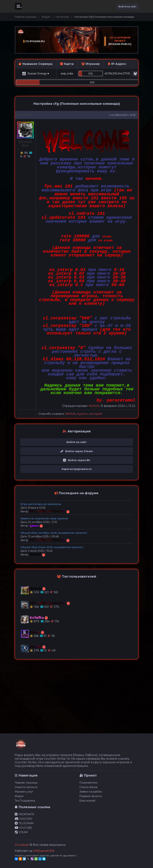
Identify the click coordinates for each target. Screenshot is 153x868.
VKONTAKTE (24, 814)
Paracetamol (29, 115)
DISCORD (23, 819)
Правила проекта (90, 796)
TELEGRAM (24, 823)
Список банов (88, 787)
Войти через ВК (76, 460)
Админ (82, 414)
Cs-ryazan (22, 845)
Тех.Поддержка (25, 801)
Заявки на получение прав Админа (44, 518)
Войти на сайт (128, 7)
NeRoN (94, 406)
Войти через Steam (76, 451)
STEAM (21, 832)
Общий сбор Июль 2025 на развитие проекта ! (52, 547)
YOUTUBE (23, 828)
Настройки (62, 17)
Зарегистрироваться (76, 469)
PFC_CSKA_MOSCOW (48, 511)
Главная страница (25, 17)
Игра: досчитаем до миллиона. (41, 504)
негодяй (96, 414)
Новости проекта (26, 787)
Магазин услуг (24, 792)
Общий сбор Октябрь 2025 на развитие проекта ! (54, 533)
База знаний (87, 801)
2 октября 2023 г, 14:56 (122, 115)
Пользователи (88, 783)
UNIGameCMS (44, 851)
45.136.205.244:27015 (117, 74)
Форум (46, 17)
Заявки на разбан (91, 792)
